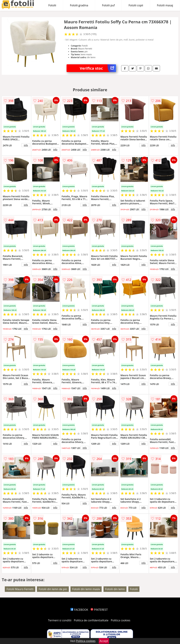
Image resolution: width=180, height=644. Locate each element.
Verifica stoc (98, 68)
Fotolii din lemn (115, 589)
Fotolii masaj (165, 5)
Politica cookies (121, 620)
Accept (104, 641)
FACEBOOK (79, 610)
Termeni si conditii (60, 620)
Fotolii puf (108, 5)
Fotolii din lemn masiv (86, 589)
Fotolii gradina (79, 5)
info (26, 145)
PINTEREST (99, 610)
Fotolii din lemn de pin (53, 589)
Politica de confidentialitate (91, 620)
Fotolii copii (136, 5)
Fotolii (52, 5)
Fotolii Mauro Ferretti (20, 589)
